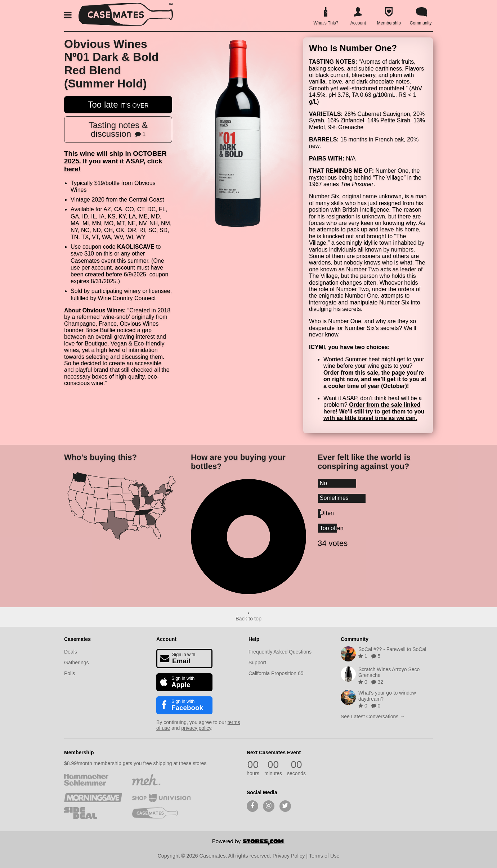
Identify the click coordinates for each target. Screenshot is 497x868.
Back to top (248, 619)
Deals (71, 652)
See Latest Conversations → (373, 716)
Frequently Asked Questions (280, 652)
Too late (118, 105)
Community (355, 639)
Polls (70, 673)
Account (166, 639)
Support (257, 663)
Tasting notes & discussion (118, 129)
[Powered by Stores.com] (248, 843)
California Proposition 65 (276, 673)
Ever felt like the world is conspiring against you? (364, 462)
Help (254, 639)
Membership (79, 752)
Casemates (77, 639)
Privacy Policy (289, 856)
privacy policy (196, 728)
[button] (69, 15)
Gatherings (76, 663)
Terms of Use (324, 856)
